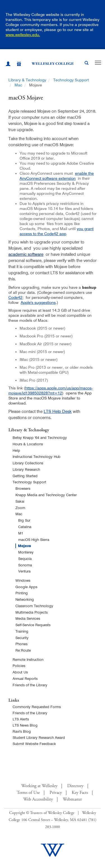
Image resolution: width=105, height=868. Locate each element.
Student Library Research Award (39, 737)
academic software (26, 254)
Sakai (20, 501)
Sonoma (25, 565)
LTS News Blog (25, 725)
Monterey (26, 552)
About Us (20, 672)
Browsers (23, 488)
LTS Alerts (21, 719)
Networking (25, 599)
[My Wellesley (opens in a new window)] (8, 65)
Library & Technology (27, 80)
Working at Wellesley (39, 786)
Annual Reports (25, 678)
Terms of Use (28, 793)
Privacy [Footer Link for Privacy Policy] (56, 793)
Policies (19, 666)
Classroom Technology (34, 606)
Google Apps (26, 587)
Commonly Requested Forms (37, 707)
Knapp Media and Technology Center (46, 495)
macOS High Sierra (34, 540)
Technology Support (71, 80)
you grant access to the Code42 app (57, 231)
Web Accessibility (38, 800)
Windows (23, 580)
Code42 (15, 297)
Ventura (24, 571)
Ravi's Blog (22, 731)
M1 (21, 533)
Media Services (28, 618)
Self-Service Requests (33, 625)
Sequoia (25, 559)
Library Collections (28, 463)
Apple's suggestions (38, 302)
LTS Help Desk (58, 411)
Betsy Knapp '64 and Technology (40, 437)
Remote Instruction (28, 659)
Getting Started (25, 476)
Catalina (25, 527)
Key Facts (80, 793)
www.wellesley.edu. (23, 35)
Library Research (26, 469)
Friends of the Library (30, 685)
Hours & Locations (28, 444)
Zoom (20, 508)
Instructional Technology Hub (37, 457)
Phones (21, 644)
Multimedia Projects (32, 612)
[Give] (16, 65)
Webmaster (72, 800)
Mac (18, 85)
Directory (75, 786)
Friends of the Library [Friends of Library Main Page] (30, 713)
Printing (22, 593)
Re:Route (23, 650)
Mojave (25, 546)
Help (16, 450)
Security (22, 638)
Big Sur (24, 520)
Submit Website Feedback (34, 744)
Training (22, 631)
